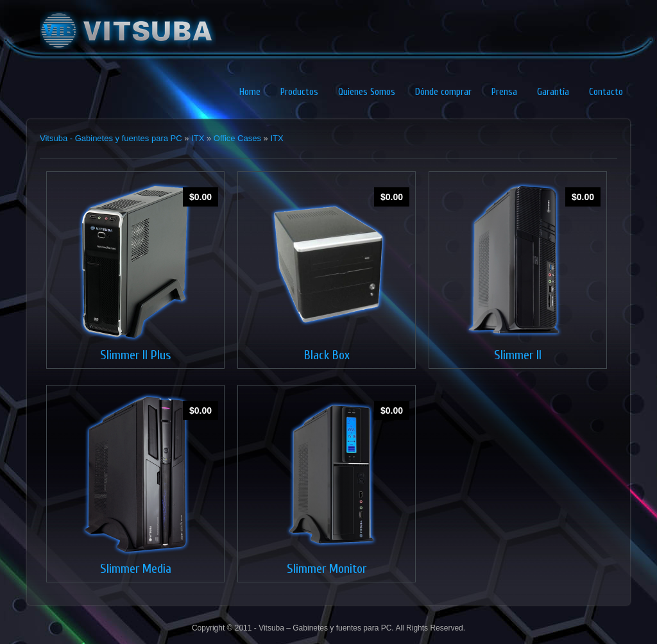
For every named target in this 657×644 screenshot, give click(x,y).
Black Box (327, 355)
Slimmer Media (136, 569)
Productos (299, 92)
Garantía (553, 92)
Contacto (606, 92)
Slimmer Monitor (327, 569)
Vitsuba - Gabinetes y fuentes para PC (111, 138)
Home (250, 92)
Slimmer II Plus (136, 355)
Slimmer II (518, 355)
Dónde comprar (443, 92)
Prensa (504, 92)
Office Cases (237, 138)
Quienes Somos (367, 92)
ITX (198, 138)
